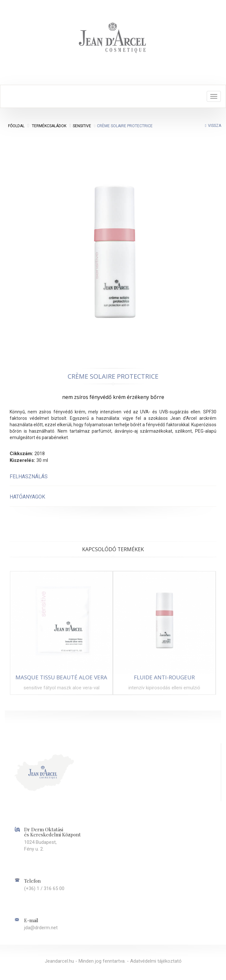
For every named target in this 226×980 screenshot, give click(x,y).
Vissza (215, 126)
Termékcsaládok (49, 126)
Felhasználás (29, 477)
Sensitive (82, 126)
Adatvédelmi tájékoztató (156, 961)
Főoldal (16, 126)
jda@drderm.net (41, 928)
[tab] (113, 477)
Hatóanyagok (27, 497)
